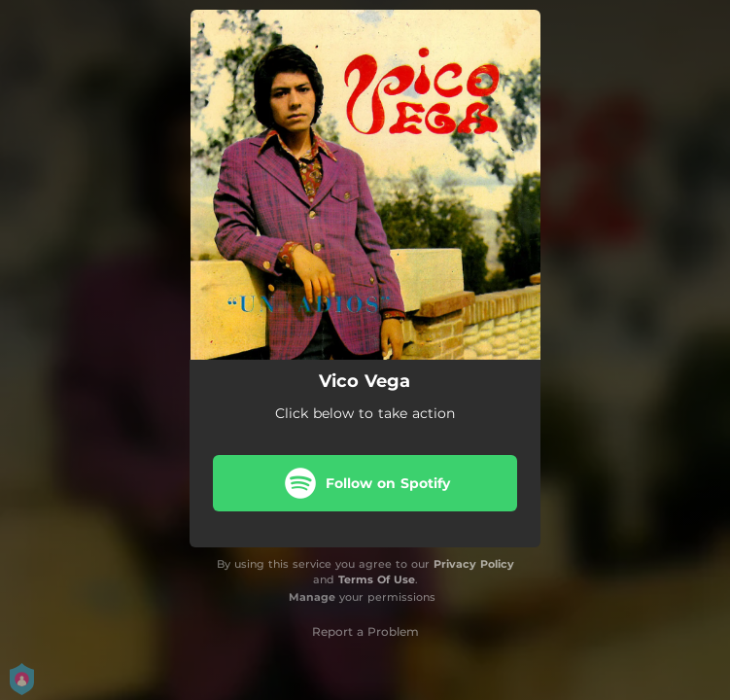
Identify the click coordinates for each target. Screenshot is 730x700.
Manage (312, 597)
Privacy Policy (474, 564)
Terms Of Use (377, 579)
